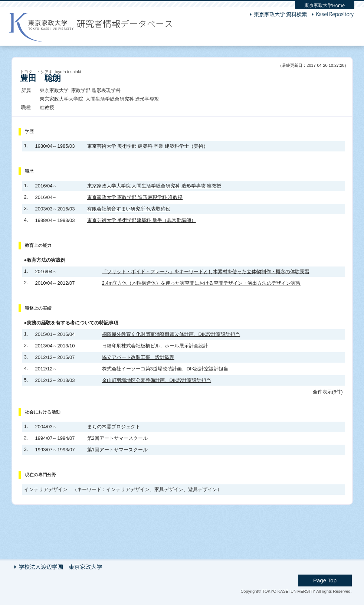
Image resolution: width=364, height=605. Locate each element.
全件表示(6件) (328, 392)
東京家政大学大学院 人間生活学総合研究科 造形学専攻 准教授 (154, 186)
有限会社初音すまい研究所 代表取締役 (129, 209)
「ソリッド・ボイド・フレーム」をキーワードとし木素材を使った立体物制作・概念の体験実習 (206, 272)
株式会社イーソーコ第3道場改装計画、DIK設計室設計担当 (165, 369)
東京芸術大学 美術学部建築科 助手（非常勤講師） (142, 220)
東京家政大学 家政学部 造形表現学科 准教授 (135, 197)
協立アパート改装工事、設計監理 (138, 357)
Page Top (325, 580)
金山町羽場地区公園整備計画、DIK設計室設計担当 (157, 380)
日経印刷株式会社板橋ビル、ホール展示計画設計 (155, 346)
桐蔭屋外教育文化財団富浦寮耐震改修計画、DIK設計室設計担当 (171, 334)
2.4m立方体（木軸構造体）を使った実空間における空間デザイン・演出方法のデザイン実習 (201, 283)
